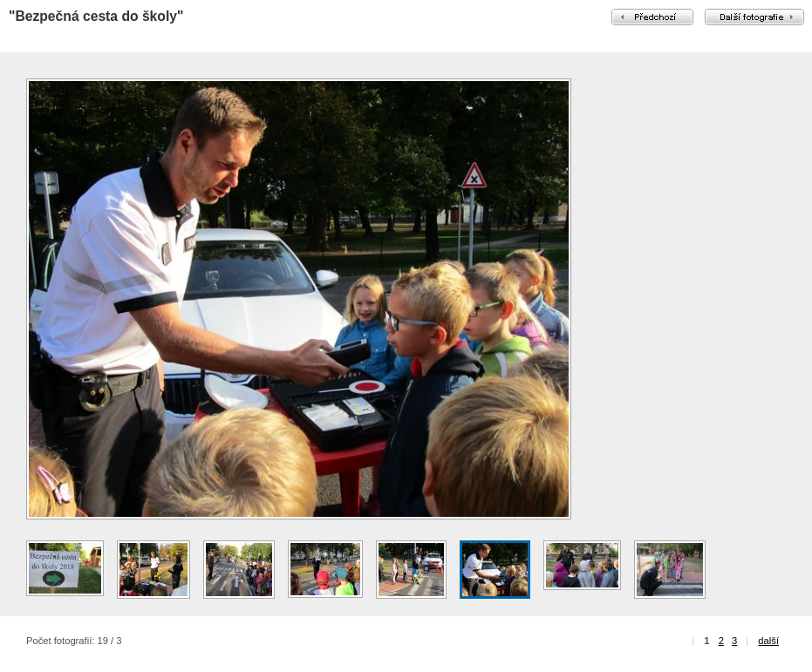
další (768, 641)
